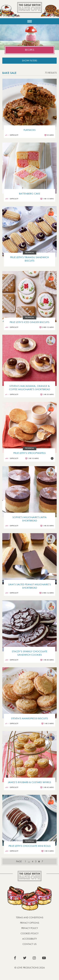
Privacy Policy (30, 928)
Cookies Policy (29, 933)
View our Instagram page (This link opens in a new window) (34, 958)
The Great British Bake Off (30, 10)
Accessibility (29, 939)
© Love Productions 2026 (30, 968)
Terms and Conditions (30, 917)
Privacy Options (30, 923)
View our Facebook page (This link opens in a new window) (15, 958)
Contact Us (29, 944)
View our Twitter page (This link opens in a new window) (25, 958)
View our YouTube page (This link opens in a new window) (44, 958)
